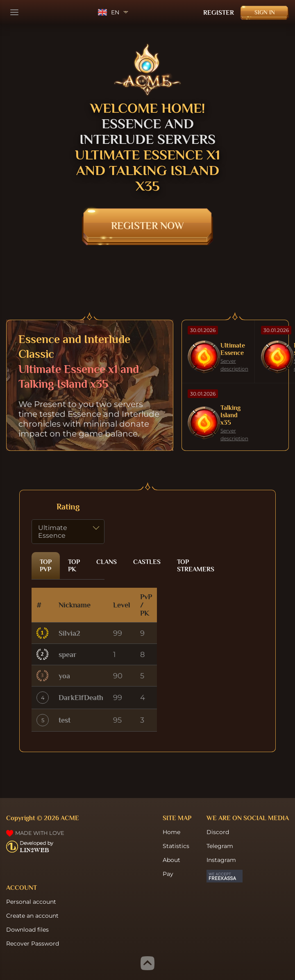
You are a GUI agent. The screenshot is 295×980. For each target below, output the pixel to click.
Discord (218, 832)
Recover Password (33, 944)
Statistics (176, 846)
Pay (168, 874)
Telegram (220, 846)
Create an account (32, 916)
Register (219, 13)
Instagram (221, 860)
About (171, 860)
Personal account (31, 902)
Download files (27, 930)
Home (171, 832)
